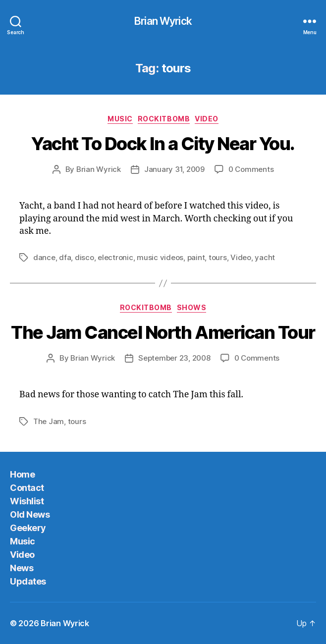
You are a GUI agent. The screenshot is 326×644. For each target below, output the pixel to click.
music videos (160, 257)
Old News (30, 514)
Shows (192, 307)
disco (84, 257)
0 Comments (251, 169)
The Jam (49, 421)
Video (207, 119)
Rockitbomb (164, 119)
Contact (27, 488)
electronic (115, 257)
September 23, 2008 (174, 358)
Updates (28, 581)
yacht (265, 257)
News (22, 568)
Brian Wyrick (163, 21)
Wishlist (27, 501)
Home (22, 474)
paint (196, 257)
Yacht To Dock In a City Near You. (163, 144)
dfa (65, 257)
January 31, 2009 (174, 169)
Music (120, 119)
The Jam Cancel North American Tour (163, 332)
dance (44, 257)
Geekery (28, 528)
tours (218, 257)
